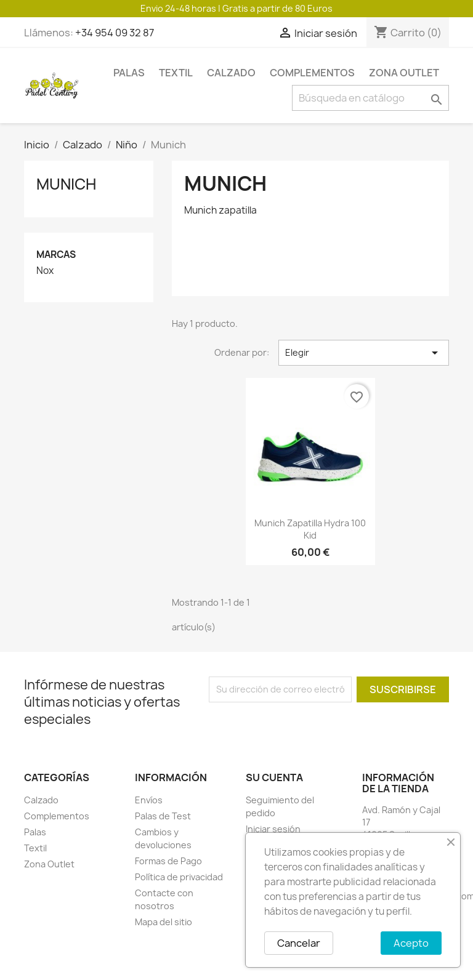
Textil (176, 73)
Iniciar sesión (273, 829)
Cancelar (299, 943)
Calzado (231, 73)
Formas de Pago (168, 861)
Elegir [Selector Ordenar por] (364, 353)
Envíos (149, 800)
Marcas (56, 255)
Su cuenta (274, 777)
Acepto (411, 943)
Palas (129, 73)
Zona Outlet (404, 73)
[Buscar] (370, 98)
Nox (45, 271)
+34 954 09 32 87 (115, 33)
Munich (66, 184)
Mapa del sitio (164, 922)
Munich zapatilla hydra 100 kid (310, 529)
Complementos (312, 73)
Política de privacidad (179, 877)
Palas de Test (163, 816)
